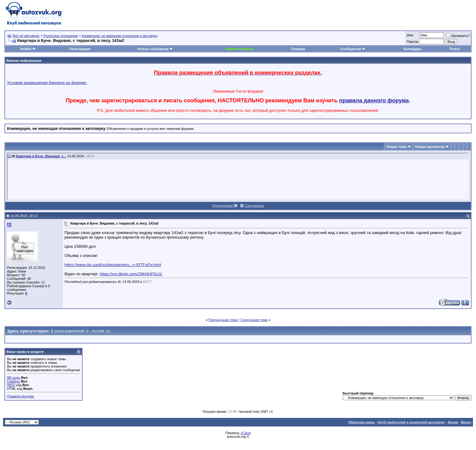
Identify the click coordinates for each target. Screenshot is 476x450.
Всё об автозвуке (26, 36)
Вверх (466, 422)
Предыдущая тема (223, 320)
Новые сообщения (153, 49)
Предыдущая (223, 206)
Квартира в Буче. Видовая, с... (41, 156)
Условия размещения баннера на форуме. (47, 83)
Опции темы (396, 147)
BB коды (14, 378)
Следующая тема (254, 320)
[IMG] (11, 385)
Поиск (454, 49)
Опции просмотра (430, 147)
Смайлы (13, 381)
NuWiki (26, 49)
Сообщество (353, 49)
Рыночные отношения (60, 36)
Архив (453, 422)
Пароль (412, 42)
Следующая (254, 206)
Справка (298, 49)
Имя (410, 35)
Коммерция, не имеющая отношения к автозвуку (120, 36)
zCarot (246, 433)
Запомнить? (458, 36)
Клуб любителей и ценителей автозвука (411, 422)
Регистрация (80, 49)
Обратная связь (362, 422)
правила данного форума (374, 101)
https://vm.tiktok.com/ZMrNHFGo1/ (131, 274)
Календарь (413, 49)
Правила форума (239, 49)
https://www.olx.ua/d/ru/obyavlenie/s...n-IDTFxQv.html (113, 265)
